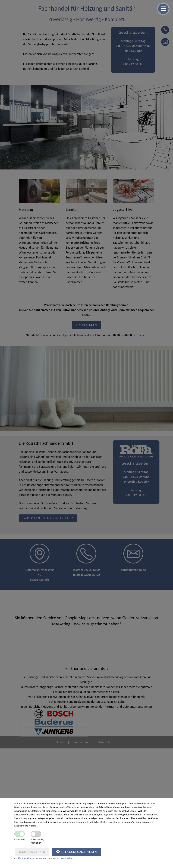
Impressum (53, 858)
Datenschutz (67, 858)
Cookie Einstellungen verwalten (30, 858)
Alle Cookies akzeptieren (76, 852)
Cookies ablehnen (32, 852)
